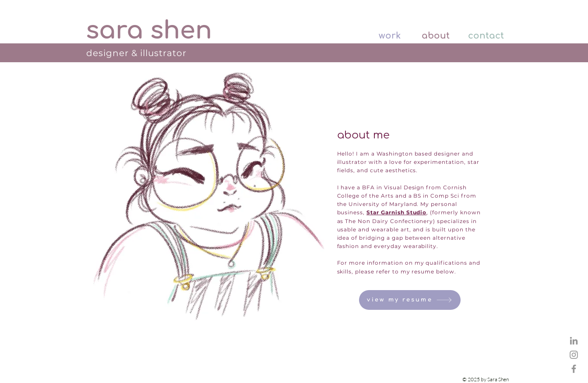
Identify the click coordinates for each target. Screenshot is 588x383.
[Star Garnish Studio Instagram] (574, 355)
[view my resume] (410, 300)
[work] (382, 36)
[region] (206, 196)
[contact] (485, 36)
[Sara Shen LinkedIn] (574, 341)
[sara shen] (149, 31)
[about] (431, 36)
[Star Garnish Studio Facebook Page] (574, 369)
